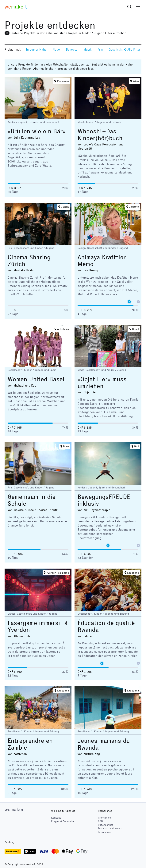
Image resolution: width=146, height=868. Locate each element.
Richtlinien (104, 818)
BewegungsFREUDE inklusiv (104, 500)
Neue (56, 50)
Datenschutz (106, 825)
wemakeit (15, 809)
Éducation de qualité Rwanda (106, 626)
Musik (87, 50)
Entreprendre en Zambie (30, 744)
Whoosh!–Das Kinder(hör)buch (100, 135)
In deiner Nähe (36, 50)
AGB (100, 821)
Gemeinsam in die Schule (32, 500)
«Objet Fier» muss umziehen (102, 383)
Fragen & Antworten (63, 821)
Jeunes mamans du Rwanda (104, 744)
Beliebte (72, 50)
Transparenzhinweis (110, 829)
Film (100, 50)
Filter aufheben (116, 33)
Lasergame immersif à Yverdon (38, 626)
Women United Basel (36, 379)
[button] (130, 7)
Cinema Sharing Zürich (29, 261)
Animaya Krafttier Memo (102, 261)
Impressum (104, 832)
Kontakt (56, 818)
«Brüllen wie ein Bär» (37, 131)
